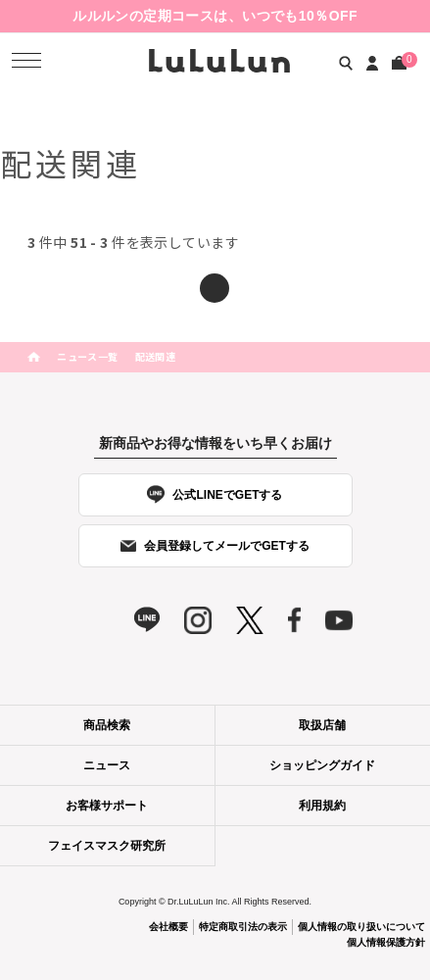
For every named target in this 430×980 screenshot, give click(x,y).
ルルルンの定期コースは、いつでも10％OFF (215, 16)
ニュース (107, 765)
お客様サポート (107, 806)
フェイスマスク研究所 (107, 846)
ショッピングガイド (322, 765)
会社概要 (168, 927)
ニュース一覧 (88, 356)
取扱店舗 (322, 725)
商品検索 (107, 725)
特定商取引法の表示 (243, 927)
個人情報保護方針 (386, 942)
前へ (215, 288)
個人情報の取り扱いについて (361, 927)
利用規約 (322, 806)
